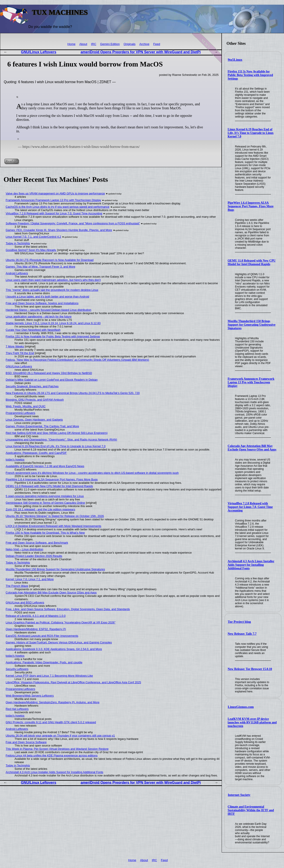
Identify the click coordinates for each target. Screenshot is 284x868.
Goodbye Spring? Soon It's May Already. (31, 250)
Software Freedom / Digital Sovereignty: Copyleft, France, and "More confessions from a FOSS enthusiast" (73, 223)
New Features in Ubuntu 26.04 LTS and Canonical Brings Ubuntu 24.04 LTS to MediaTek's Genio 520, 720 (73, 393)
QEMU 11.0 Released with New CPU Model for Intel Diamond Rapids (252, 262)
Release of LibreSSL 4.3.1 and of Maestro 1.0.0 (36, 616)
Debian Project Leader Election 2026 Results (34, 556)
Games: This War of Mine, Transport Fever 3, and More (41, 267)
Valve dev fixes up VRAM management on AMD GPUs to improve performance (55, 193)
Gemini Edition (110, 44)
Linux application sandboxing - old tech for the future (39, 316)
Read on (11, 161)
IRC (94, 44)
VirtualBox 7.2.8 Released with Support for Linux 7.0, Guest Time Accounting (250, 507)
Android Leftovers (17, 273)
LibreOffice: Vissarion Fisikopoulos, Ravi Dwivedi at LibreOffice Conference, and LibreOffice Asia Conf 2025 (73, 682)
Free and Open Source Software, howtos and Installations (42, 303)
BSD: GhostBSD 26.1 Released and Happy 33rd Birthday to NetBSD (49, 373)
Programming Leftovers (21, 413)
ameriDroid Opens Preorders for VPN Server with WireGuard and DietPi (141, 52)
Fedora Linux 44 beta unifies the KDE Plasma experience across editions (52, 755)
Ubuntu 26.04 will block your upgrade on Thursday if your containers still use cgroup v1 (60, 736)
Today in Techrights (18, 243)
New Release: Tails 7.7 (242, 634)
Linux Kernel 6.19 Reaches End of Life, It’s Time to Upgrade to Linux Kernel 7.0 (251, 133)
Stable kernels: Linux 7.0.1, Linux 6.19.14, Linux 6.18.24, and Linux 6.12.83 (53, 323)
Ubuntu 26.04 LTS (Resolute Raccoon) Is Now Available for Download (50, 260)
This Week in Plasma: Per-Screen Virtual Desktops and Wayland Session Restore (57, 749)
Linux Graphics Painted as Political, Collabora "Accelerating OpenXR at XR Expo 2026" (61, 622)
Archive (144, 44)
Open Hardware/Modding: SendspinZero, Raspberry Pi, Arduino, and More (53, 702)
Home (71, 44)
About (83, 44)
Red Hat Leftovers (17, 709)
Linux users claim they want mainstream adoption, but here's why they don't (53, 280)
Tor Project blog (239, 622)
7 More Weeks (15, 346)
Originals (130, 44)
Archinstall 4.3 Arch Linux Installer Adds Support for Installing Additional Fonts (251, 565)
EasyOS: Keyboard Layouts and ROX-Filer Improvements (42, 636)
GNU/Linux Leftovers (39, 52)
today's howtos (15, 459)
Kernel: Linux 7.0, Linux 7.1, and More (30, 579)
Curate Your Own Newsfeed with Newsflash (33, 330)
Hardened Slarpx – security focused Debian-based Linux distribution (49, 310)
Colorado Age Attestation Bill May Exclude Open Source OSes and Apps (252, 448)
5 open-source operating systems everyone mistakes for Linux (45, 496)
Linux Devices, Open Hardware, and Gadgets (34, 420)
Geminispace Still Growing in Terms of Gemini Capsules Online (45, 503)
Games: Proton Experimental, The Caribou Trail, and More (42, 426)
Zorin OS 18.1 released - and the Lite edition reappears (40, 509)
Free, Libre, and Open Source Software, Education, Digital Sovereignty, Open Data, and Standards (68, 609)
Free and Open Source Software (26, 742)
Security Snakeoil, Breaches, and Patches (32, 386)
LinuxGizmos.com (241, 707)
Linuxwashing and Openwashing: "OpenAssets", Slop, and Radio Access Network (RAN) (61, 440)
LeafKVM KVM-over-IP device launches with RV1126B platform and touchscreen (252, 722)
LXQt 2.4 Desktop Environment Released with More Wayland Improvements (54, 526)
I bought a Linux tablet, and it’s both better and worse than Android (47, 297)
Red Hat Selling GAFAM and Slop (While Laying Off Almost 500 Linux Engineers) (57, 433)
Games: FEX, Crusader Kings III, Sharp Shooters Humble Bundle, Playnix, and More (59, 230)
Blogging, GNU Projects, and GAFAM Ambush (35, 400)
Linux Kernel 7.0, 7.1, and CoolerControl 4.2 (34, 237)
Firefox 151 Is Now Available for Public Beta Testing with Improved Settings (250, 75)
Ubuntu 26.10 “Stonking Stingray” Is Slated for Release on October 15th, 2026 (55, 516)
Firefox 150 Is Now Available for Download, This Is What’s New (45, 533)
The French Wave (17, 586)
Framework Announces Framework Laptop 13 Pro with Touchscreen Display (251, 382)
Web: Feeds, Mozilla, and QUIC (26, 406)
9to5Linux (235, 60)
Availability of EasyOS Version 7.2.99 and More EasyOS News (45, 466)
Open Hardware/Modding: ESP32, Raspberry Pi (36, 629)
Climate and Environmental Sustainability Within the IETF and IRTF (251, 810)
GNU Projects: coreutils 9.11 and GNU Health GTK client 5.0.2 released (51, 722)
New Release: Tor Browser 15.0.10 (250, 669)
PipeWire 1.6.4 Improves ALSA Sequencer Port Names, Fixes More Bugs (251, 206)
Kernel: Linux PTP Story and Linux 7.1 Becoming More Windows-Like (49, 676)
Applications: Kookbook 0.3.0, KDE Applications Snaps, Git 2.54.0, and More (54, 649)
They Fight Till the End (20, 353)
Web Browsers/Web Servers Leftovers (30, 696)
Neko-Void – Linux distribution (25, 549)
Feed (157, 44)
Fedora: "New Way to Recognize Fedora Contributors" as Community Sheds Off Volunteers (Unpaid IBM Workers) (77, 360)
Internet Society (239, 795)
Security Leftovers (17, 669)
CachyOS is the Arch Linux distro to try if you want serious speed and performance (58, 207)
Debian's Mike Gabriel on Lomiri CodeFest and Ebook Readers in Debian (52, 380)
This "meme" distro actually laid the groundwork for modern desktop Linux (52, 290)
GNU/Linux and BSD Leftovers (25, 603)
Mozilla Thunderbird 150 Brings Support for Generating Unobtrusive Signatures (252, 325)
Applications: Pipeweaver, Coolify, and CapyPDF (36, 453)
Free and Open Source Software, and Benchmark (37, 543)
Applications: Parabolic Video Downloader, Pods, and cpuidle (44, 662)
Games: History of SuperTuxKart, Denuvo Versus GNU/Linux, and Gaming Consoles (59, 642)
